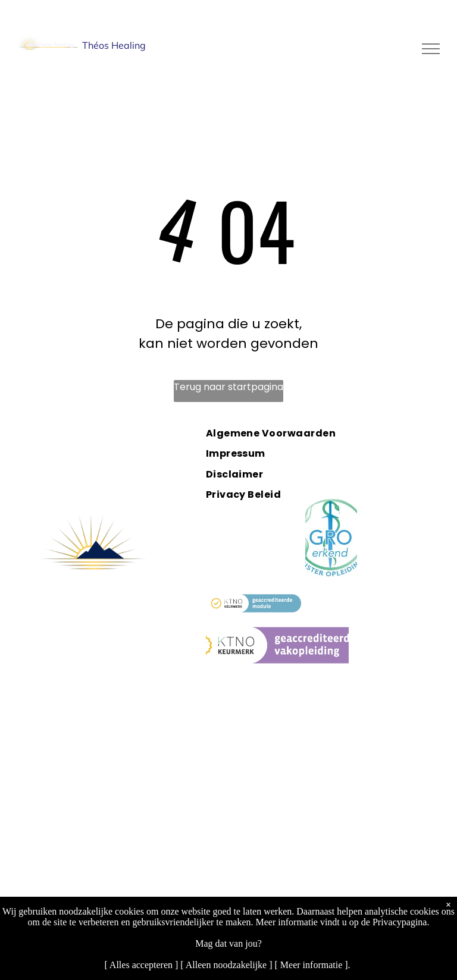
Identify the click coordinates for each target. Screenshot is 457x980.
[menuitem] (284, 433)
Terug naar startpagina (228, 387)
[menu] (431, 49)
